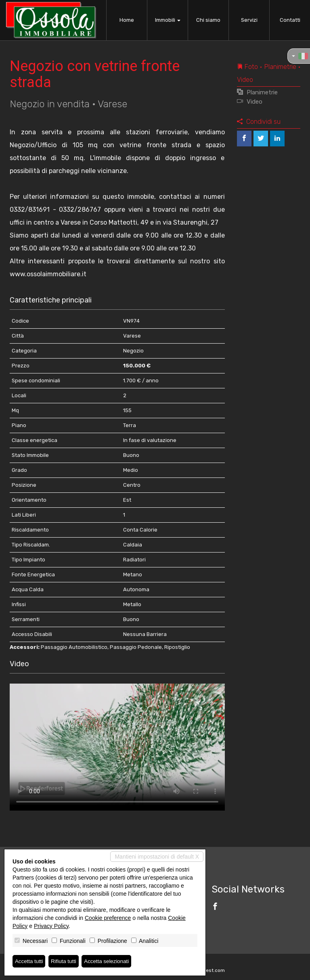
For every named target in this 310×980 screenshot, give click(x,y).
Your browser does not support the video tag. (117, 744)
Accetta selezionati (110, 961)
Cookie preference (108, 917)
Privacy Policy (51, 926)
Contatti (290, 20)
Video (250, 102)
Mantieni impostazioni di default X (157, 856)
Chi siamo (208, 20)
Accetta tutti (30, 961)
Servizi (249, 20)
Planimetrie (257, 92)
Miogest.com (210, 970)
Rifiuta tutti (66, 961)
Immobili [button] (168, 20)
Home (127, 20)
